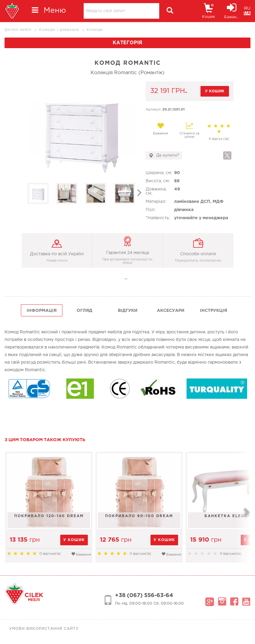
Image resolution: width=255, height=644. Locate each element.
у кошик (215, 91)
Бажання (160, 129)
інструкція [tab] (214, 311)
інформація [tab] (42, 311)
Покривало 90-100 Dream (139, 516)
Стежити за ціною (189, 130)
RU (247, 8)
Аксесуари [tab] (171, 311)
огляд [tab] (84, 311)
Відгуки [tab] (128, 311)
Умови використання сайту (44, 629)
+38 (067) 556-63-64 (144, 596)
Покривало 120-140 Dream (49, 516)
